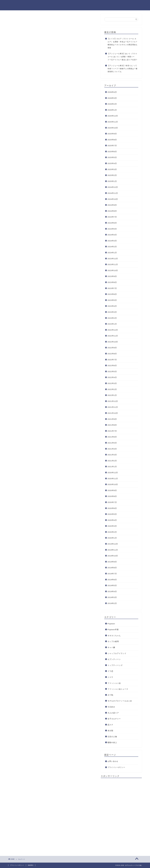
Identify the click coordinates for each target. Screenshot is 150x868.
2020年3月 (112, 526)
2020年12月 (113, 473)
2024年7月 (112, 217)
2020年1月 (112, 538)
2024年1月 (112, 253)
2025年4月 (112, 163)
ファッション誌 (114, 683)
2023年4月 (112, 306)
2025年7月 (112, 146)
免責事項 (31, 865)
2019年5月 (112, 585)
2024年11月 (113, 193)
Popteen (111, 624)
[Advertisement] (118, 815)
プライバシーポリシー (116, 767)
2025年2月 (112, 175)
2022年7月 (112, 360)
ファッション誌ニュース (118, 689)
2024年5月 (112, 229)
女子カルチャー (114, 719)
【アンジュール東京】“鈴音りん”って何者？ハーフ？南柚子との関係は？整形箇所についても (123, 69)
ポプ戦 (110, 695)
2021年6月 (112, 437)
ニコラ (110, 677)
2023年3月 (112, 312)
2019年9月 (112, 562)
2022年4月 (112, 377)
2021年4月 (112, 449)
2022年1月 (112, 395)
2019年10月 (113, 556)
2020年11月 (113, 479)
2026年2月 (112, 104)
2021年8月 (112, 425)
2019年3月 (112, 597)
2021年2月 (112, 461)
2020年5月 (112, 514)
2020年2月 (112, 532)
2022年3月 (112, 383)
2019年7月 (112, 574)
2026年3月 (112, 98)
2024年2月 (112, 247)
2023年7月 (112, 288)
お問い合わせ (113, 761)
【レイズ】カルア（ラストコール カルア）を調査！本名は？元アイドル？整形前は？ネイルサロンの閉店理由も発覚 (123, 43)
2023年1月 (112, 324)
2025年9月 (112, 134)
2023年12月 (113, 259)
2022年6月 (112, 365)
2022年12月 (113, 330)
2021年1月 (112, 467)
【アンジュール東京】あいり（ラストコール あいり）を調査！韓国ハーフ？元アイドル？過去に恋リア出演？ (123, 57)
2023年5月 (112, 300)
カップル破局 (113, 641)
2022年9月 (112, 348)
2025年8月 (112, 140)
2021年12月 (113, 401)
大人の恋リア (113, 713)
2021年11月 (113, 407)
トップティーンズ (115, 665)
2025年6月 (112, 152)
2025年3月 (112, 169)
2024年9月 (112, 205)
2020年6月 (112, 508)
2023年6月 (112, 294)
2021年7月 (112, 431)
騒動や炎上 (112, 742)
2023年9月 (112, 276)
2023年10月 (113, 270)
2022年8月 (112, 354)
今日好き (111, 707)
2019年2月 (112, 603)
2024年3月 (112, 241)
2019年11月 (113, 550)
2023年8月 (112, 282)
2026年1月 (112, 110)
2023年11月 (113, 264)
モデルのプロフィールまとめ (120, 701)
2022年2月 (112, 389)
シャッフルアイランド (117, 653)
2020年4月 (112, 520)
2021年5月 (112, 443)
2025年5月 (112, 157)
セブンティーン (114, 659)
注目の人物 (112, 737)
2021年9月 (112, 419)
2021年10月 (113, 413)
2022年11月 (113, 336)
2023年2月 (112, 318)
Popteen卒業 (113, 630)
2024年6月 (112, 223)
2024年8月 (112, 211)
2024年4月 (112, 235)
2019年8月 (112, 568)
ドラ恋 (110, 671)
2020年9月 (112, 490)
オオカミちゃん (114, 636)
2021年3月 (112, 455)
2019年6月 (112, 580)
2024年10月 (113, 199)
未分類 (110, 731)
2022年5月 (112, 371)
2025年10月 (113, 128)
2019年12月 (113, 544)
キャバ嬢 (111, 647)
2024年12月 (113, 187)
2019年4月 (112, 591)
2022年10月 (113, 342)
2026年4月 (112, 92)
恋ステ (110, 725)
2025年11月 (113, 122)
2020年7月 (112, 502)
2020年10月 (113, 484)
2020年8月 (112, 496)
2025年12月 (113, 116)
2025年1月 (112, 181)
